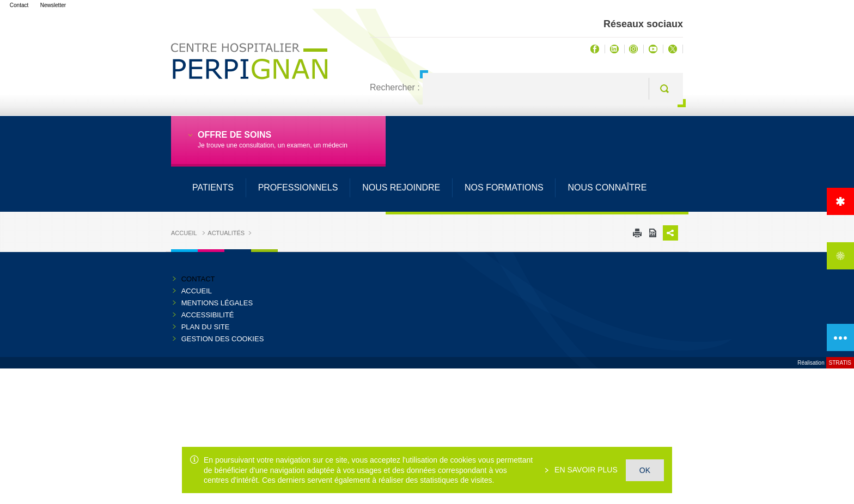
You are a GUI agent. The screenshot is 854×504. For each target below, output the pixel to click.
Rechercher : (395, 87)
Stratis (840, 363)
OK (645, 470)
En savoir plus (585, 470)
